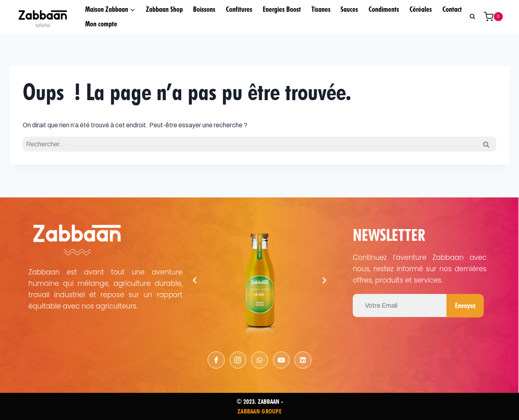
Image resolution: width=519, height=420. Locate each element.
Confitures (239, 9)
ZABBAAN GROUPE (259, 411)
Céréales (421, 9)
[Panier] (496, 17)
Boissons (204, 9)
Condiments (384, 9)
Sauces (349, 9)
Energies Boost (282, 9)
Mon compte (101, 24)
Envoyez (465, 305)
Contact (452, 9)
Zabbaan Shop (164, 9)
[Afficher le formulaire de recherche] (472, 17)
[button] (195, 280)
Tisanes (321, 9)
